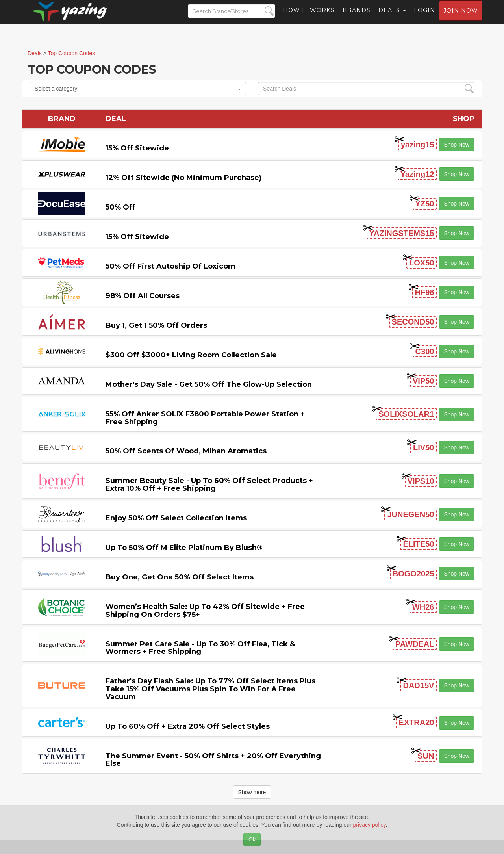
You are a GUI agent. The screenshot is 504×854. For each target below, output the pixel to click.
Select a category (138, 89)
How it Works (309, 18)
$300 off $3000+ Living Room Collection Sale (191, 355)
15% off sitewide (137, 148)
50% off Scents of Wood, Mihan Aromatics (186, 451)
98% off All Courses (143, 296)
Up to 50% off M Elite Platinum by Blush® (184, 548)
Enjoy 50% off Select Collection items (176, 518)
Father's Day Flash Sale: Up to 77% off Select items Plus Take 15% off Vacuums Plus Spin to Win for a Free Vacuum (210, 689)
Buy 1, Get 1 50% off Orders (156, 325)
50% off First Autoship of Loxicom (170, 266)
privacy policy (370, 825)
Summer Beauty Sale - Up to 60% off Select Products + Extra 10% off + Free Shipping (209, 485)
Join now (461, 18)
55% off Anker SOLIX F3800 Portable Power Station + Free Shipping (205, 418)
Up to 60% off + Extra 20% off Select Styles (188, 726)
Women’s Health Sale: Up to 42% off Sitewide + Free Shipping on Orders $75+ (205, 611)
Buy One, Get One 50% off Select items (180, 577)
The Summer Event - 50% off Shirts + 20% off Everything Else (213, 760)
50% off (120, 207)
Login (424, 18)
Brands (357, 18)
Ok (252, 839)
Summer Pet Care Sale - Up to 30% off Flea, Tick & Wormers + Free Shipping (200, 648)
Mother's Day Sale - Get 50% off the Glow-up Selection (209, 384)
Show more (252, 792)
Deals (392, 18)
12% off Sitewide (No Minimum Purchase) (183, 178)
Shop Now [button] (457, 145)
